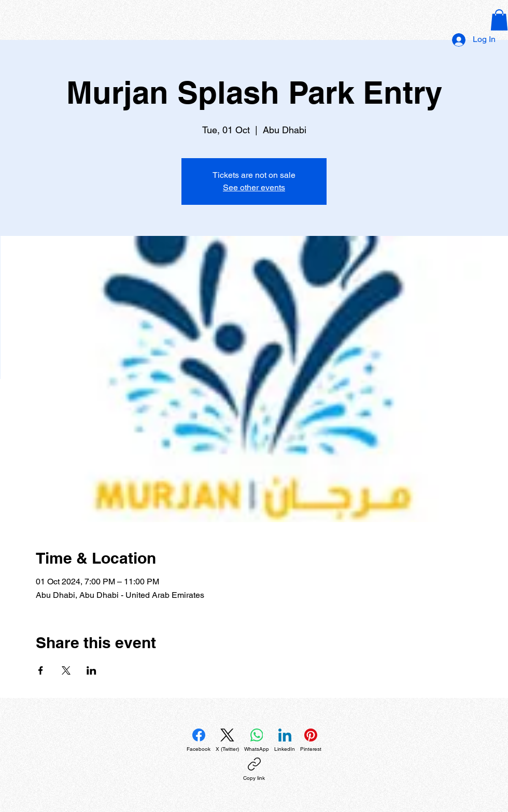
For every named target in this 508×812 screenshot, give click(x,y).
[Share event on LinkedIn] (91, 670)
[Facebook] (199, 740)
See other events (254, 187)
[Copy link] (254, 769)
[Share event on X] (66, 670)
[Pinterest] (311, 740)
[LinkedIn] (285, 740)
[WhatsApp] (257, 740)
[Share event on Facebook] (41, 670)
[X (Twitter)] (227, 740)
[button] (499, 20)
